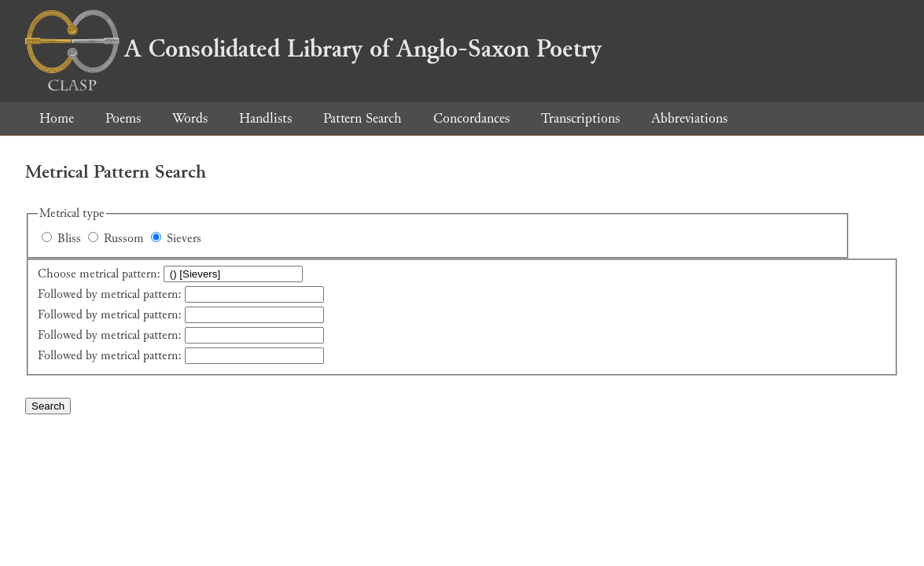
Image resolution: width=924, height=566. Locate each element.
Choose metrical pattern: (99, 274)
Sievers (184, 239)
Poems (123, 118)
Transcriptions (580, 118)
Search (48, 406)
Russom (124, 239)
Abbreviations (689, 118)
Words (190, 118)
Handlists (265, 118)
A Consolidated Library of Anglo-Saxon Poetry (313, 49)
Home (57, 118)
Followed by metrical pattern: (110, 294)
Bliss (69, 239)
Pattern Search (363, 118)
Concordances (471, 118)
